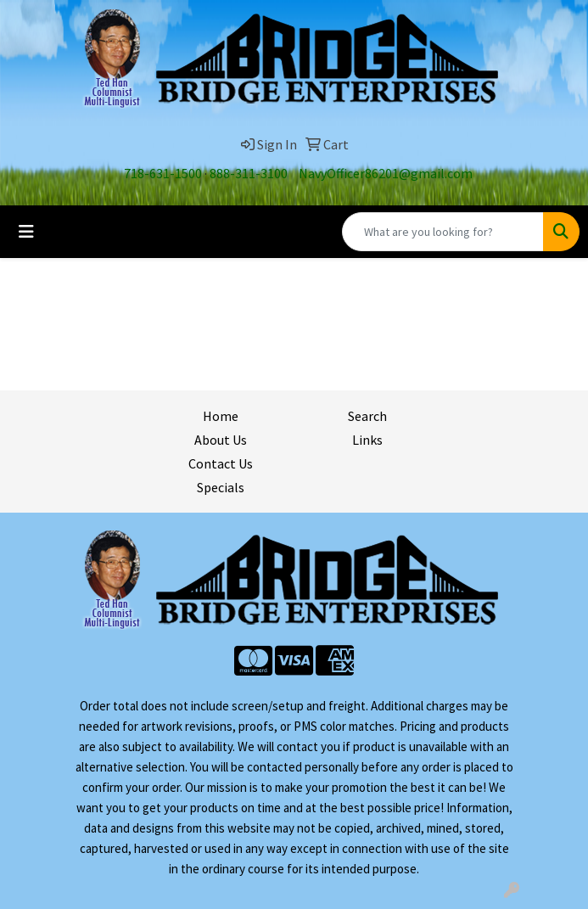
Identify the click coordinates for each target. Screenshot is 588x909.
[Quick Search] (443, 232)
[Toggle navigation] (26, 232)
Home (221, 416)
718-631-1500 (163, 173)
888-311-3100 (249, 173)
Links (367, 440)
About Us (221, 440)
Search (367, 416)
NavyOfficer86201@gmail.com (386, 173)
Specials (221, 487)
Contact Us (221, 463)
